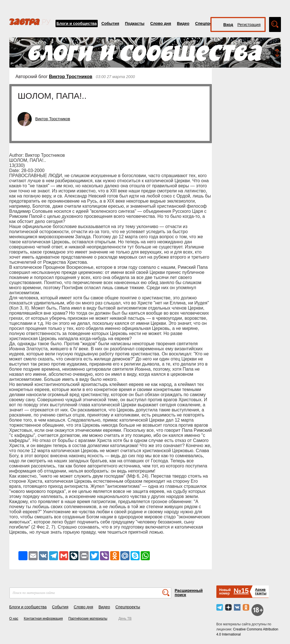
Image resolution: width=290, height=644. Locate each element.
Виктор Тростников (71, 77)
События (110, 23)
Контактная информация (43, 619)
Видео (183, 23)
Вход (228, 25)
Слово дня (161, 23)
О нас (14, 619)
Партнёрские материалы (88, 619)
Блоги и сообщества (77, 23)
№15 (241, 591)
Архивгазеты (261, 592)
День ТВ (125, 619)
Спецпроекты (208, 23)
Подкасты (135, 23)
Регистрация (249, 25)
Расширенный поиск (189, 593)
